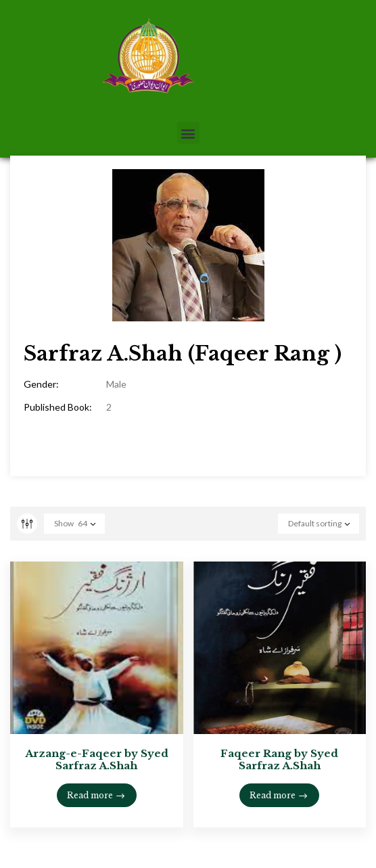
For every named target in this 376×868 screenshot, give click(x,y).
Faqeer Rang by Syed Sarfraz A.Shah (279, 759)
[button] (188, 133)
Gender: (41, 384)
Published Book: (58, 407)
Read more (90, 795)
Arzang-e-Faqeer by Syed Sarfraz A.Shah (97, 759)
